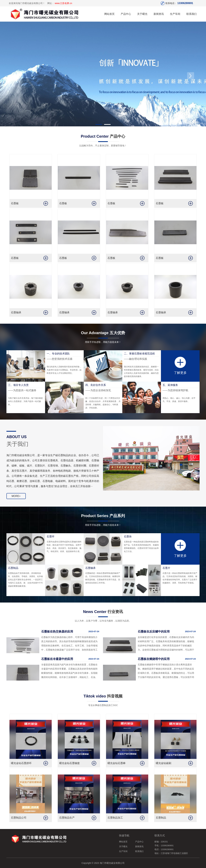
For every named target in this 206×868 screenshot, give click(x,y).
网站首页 (109, 14)
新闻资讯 (159, 14)
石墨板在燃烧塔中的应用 (154, 659)
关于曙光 (142, 14)
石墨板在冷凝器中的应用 (57, 659)
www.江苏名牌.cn (63, 3)
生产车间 (175, 14)
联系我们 (192, 14)
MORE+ (16, 497)
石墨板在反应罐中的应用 (154, 631)
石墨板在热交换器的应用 (57, 631)
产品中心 (126, 14)
